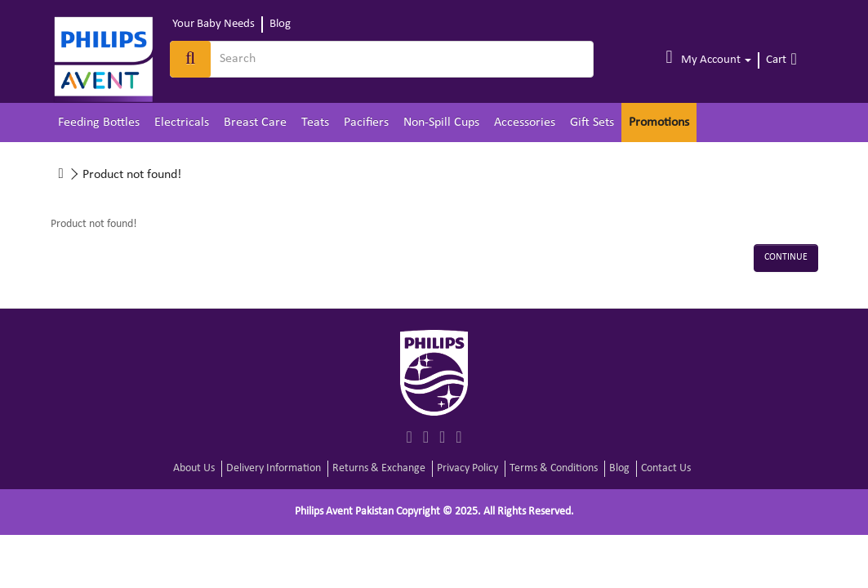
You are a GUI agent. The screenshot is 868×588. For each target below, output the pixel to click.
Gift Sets (592, 122)
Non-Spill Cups (441, 122)
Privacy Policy (467, 468)
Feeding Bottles (99, 122)
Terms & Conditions (554, 468)
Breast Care (255, 122)
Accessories (525, 122)
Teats (315, 122)
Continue (786, 257)
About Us (194, 468)
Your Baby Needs (214, 24)
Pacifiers (366, 122)
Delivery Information (274, 468)
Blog (280, 24)
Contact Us (666, 468)
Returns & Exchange (379, 468)
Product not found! (132, 175)
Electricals (182, 122)
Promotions (659, 122)
